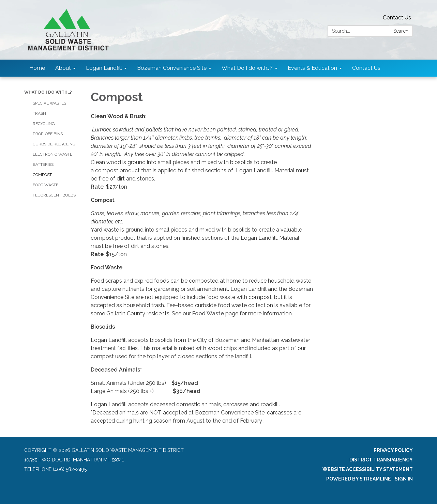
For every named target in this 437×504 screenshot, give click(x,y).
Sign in (404, 479)
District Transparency (381, 460)
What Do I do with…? (48, 92)
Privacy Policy (393, 450)
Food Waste (46, 185)
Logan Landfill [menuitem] (104, 68)
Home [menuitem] (37, 68)
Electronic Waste (52, 154)
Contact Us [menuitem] (366, 68)
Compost (42, 175)
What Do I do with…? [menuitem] (247, 68)
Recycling (44, 124)
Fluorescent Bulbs (54, 195)
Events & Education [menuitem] (312, 68)
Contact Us (397, 18)
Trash (39, 113)
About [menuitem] (63, 68)
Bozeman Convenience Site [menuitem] (172, 68)
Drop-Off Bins (48, 134)
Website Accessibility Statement (368, 469)
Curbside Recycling (54, 144)
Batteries (43, 164)
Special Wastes (49, 103)
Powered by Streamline (359, 479)
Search (401, 31)
